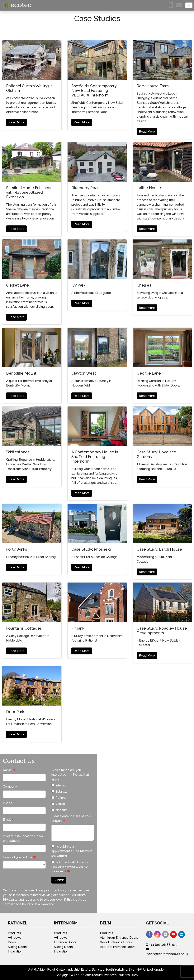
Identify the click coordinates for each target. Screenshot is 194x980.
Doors (12, 942)
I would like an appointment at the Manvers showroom (72, 851)
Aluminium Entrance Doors (119, 938)
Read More (16, 122)
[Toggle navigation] (189, 5)
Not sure (60, 810)
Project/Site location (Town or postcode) (23, 838)
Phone (8, 803)
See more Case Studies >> (164, 562)
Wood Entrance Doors (116, 942)
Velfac (58, 804)
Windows (15, 938)
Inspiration (15, 951)
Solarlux (59, 792)
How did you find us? (18, 857)
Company (10, 787)
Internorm (60, 785)
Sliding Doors (17, 947)
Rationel (59, 798)
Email (7, 820)
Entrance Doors (65, 942)
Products (14, 933)
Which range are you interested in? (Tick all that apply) (70, 775)
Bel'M (106, 923)
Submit (59, 880)
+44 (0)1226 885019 (162, 945)
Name (7, 770)
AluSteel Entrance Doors (118, 947)
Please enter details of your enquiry (71, 818)
